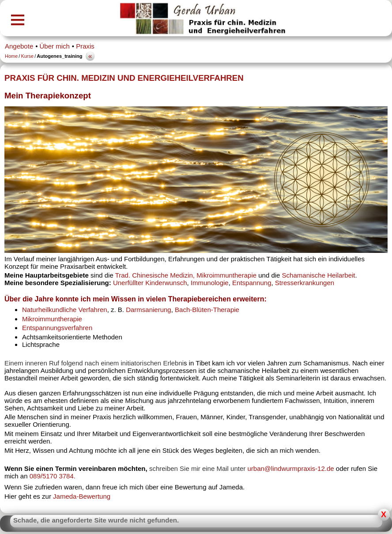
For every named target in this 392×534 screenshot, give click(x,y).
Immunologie (210, 283)
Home (11, 56)
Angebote (19, 46)
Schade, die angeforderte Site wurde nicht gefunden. (96, 520)
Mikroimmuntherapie (52, 319)
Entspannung (252, 283)
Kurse (27, 56)
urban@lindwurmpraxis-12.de (291, 468)
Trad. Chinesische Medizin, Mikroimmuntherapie (186, 275)
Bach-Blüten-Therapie (207, 310)
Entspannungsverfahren (57, 328)
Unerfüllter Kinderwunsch (150, 283)
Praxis (85, 46)
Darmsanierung (149, 310)
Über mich (55, 46)
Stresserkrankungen (305, 283)
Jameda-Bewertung (82, 496)
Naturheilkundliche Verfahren (65, 310)
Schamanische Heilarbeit (319, 275)
